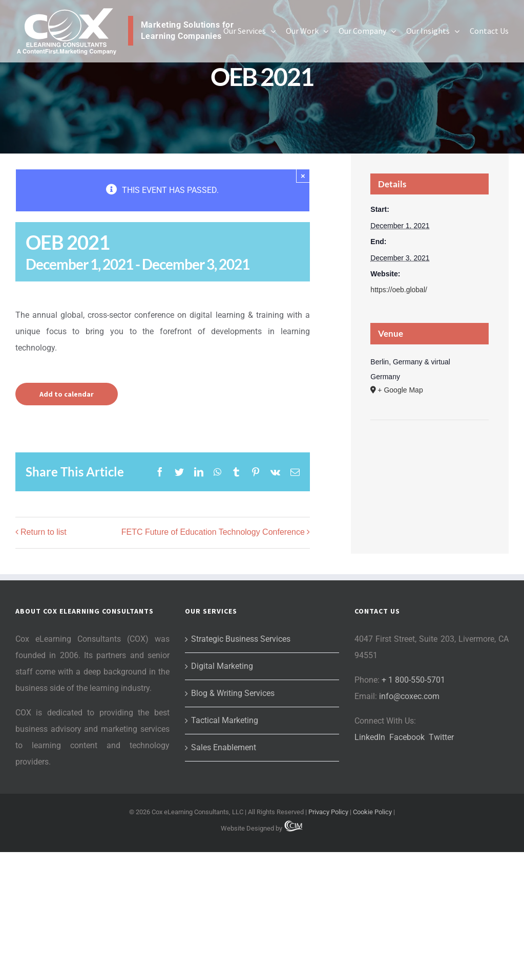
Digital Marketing (222, 666)
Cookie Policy (372, 812)
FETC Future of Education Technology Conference (213, 532)
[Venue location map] (429, 451)
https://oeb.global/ (399, 290)
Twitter (441, 737)
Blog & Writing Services (233, 693)
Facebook (407, 737)
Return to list (44, 532)
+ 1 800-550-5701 (413, 680)
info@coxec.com (409, 696)
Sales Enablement (224, 747)
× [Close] (303, 176)
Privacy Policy (328, 812)
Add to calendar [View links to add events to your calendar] (67, 394)
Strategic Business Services (241, 639)
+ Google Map (400, 390)
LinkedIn (370, 737)
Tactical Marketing (225, 720)
